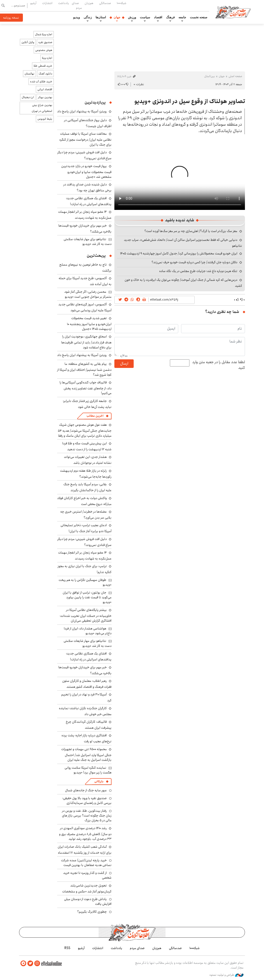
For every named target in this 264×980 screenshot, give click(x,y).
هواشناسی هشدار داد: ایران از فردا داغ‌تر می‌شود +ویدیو (88, 631)
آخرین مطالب (95, 416)
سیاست (145, 17)
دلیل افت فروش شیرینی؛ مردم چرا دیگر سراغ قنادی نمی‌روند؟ (84, 155)
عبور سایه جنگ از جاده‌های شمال (86, 790)
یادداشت (63, 3)
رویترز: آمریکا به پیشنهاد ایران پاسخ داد (82, 111)
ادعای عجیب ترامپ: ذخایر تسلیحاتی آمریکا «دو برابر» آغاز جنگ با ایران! (86, 528)
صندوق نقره (45, 42)
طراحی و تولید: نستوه (226, 975)
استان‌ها (101, 17)
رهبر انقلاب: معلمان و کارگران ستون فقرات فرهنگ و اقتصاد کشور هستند (87, 684)
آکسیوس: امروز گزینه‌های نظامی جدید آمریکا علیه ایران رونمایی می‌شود (85, 307)
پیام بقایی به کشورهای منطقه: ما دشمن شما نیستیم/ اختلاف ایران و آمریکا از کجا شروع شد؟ (84, 369)
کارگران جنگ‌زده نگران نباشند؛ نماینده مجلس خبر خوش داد (85, 711)
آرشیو (33, 3)
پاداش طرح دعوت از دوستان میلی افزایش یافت (88, 901)
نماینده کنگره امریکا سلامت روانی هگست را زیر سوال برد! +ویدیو (88, 770)
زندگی (88, 17)
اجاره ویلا (47, 58)
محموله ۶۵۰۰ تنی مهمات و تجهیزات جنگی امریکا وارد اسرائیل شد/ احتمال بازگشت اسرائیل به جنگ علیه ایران (86, 755)
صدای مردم (77, 5)
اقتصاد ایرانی (45, 89)
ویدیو (76, 17)
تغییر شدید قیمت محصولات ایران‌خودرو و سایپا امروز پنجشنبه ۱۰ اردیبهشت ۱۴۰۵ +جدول (89, 324)
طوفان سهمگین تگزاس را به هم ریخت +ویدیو (85, 582)
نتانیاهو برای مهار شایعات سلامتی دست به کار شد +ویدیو (88, 242)
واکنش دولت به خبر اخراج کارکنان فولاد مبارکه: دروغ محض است (84, 501)
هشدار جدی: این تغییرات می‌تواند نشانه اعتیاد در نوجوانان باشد (88, 460)
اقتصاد (158, 17)
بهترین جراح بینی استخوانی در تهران (42, 108)
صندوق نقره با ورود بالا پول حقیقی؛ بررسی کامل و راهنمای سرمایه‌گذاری (87, 801)
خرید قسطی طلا (43, 66)
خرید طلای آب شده (41, 82)
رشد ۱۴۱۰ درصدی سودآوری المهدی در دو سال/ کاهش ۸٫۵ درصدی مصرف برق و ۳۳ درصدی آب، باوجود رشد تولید (85, 834)
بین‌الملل (210, 76)
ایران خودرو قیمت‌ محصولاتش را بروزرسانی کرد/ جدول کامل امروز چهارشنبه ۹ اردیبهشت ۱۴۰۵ (179, 253)
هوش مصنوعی (44, 50)
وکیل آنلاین (28, 42)
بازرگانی (99, 781)
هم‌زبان (89, 3)
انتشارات (47, 3)
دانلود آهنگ (45, 74)
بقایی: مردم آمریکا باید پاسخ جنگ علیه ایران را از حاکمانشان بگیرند (87, 487)
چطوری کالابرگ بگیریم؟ (92, 912)
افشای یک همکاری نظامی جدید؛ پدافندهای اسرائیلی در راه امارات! (89, 201)
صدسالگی (105, 3)
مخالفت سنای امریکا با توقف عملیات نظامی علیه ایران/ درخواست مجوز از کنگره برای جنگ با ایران (85, 139)
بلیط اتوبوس (45, 119)
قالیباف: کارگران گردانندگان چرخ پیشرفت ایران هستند (89, 725)
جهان (117, 17)
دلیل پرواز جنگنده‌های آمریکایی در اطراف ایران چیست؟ (88, 123)
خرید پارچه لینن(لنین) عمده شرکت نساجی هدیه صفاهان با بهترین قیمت (86, 863)
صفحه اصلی (235, 76)
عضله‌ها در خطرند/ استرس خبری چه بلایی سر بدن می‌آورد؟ (86, 515)
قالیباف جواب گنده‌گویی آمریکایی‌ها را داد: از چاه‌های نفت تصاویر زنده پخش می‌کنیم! (86, 388)
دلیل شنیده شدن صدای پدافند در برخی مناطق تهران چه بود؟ (87, 187)
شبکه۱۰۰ (122, 3)
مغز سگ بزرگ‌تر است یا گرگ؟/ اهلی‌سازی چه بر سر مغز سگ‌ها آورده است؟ (191, 231)
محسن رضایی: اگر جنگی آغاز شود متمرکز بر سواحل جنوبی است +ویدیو (88, 294)
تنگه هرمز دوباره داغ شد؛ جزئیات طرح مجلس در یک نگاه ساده (198, 271)
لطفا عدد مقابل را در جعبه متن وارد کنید (219, 365)
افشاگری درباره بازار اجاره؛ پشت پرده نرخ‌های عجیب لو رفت (86, 738)
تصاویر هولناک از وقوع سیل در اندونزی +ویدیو (190, 101)
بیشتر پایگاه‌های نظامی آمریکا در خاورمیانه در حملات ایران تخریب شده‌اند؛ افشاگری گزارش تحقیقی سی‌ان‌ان (86, 615)
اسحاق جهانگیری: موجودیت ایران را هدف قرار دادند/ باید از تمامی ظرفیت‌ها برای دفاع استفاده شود (86, 342)
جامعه (182, 17)
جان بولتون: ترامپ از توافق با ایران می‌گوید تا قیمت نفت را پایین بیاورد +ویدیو (87, 597)
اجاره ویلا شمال (44, 34)
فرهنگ (170, 17)
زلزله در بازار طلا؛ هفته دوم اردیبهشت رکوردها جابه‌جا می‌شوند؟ (86, 474)
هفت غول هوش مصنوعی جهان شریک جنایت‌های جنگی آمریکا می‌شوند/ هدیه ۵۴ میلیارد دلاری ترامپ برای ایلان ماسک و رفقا (85, 430)
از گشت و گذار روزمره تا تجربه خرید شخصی (87, 875)
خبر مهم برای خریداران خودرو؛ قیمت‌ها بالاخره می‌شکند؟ (85, 229)
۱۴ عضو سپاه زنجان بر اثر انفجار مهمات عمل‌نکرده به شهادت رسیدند (85, 215)
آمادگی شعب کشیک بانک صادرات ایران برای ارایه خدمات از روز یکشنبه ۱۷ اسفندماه (85, 850)
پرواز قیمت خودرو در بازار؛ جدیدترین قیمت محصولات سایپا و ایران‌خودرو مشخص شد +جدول (86, 171)
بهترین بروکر (45, 97)
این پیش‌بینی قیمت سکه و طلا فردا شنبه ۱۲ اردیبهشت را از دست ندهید (87, 446)
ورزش (132, 17)
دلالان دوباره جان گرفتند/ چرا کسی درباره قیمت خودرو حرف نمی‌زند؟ (194, 262)
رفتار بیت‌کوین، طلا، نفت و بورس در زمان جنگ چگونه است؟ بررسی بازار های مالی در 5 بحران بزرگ (87, 816)
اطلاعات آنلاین (233, 12)
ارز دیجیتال (28, 97)
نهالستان (29, 74)
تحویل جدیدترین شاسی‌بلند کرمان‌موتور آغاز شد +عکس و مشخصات (87, 888)
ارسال (124, 364)
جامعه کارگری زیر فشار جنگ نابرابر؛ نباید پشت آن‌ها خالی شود (87, 404)
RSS (67, 948)
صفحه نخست (199, 17)
